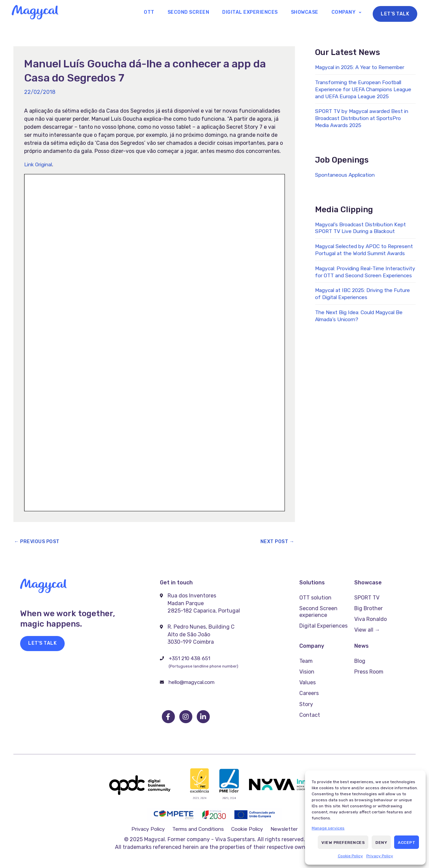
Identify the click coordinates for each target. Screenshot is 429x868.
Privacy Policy (380, 856)
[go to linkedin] (203, 717)
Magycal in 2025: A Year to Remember (362, 68)
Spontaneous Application (347, 175)
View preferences (343, 843)
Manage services (328, 828)
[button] (42, 644)
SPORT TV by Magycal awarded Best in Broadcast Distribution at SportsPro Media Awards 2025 (364, 119)
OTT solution (315, 598)
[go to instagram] (186, 717)
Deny (381, 843)
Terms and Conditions (199, 826)
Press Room (369, 667)
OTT (166, 13)
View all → (367, 627)
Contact (310, 706)
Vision (307, 667)
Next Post (278, 542)
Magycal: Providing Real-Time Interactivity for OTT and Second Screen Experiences (357, 283)
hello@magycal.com (194, 683)
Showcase (310, 13)
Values (308, 676)
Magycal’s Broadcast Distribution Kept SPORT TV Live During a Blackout (363, 228)
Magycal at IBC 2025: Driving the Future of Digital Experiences (356, 308)
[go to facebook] (169, 717)
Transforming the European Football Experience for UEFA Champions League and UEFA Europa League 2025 (364, 90)
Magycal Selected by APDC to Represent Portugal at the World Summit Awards (356, 254)
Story (306, 696)
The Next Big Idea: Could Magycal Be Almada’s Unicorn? (361, 330)
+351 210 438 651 (190, 659)
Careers (309, 686)
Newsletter (284, 826)
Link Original (40, 165)
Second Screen (201, 13)
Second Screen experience (318, 611)
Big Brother (369, 607)
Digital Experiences (259, 13)
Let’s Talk (395, 13)
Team (306, 657)
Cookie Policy (350, 856)
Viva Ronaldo (371, 617)
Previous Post (37, 542)
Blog (360, 657)
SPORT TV (367, 598)
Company (345, 13)
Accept (407, 843)
